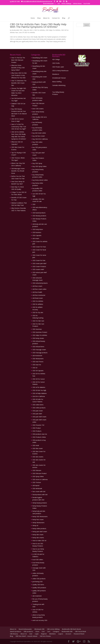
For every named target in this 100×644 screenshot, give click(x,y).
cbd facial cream (38, 298)
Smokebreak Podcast (59, 78)
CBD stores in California (40, 479)
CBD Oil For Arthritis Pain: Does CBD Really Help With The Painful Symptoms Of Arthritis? (38, 25)
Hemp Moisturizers (38, 523)
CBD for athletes (38, 304)
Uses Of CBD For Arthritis (27, 32)
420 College (56, 59)
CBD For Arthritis (39, 30)
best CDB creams (38, 109)
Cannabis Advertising (59, 85)
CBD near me (37, 365)
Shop (39, 18)
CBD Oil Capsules (38, 371)
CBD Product (37, 428)
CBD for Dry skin (38, 312)
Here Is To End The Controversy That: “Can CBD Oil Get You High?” (19, 127)
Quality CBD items (38, 585)
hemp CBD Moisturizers (40, 516)
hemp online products (39, 529)
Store (37, 631)
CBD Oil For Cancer (39, 379)
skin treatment (37, 596)
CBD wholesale (37, 488)
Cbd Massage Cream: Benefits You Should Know (18, 171)
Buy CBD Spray (37, 163)
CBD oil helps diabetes (40, 393)
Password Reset (79, 634)
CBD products (28, 631)
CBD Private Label (58, 67)
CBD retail (36, 445)
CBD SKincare (37, 470)
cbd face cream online (39, 289)
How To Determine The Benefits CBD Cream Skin (19, 83)
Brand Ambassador (49, 4)
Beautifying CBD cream (40, 58)
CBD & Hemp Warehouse (60, 71)
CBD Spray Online (38, 476)
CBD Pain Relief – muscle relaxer (26, 636)
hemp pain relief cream (40, 532)
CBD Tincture (37, 482)
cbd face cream (37, 286)
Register (44, 634)
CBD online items (38, 405)
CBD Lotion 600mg (53, 629)
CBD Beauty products (39, 216)
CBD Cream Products (39, 266)
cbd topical (36, 485)
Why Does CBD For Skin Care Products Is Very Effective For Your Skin (19, 75)
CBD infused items (38, 347)
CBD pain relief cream (39, 417)
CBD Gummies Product (40, 332)
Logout (61, 634)
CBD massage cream (39, 350)
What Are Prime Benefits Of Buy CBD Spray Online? (18, 68)
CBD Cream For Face (39, 247)
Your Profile (87, 4)
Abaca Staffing (57, 82)
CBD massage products (40, 353)
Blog (64, 18)
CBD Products (37, 431)
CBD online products (39, 408)
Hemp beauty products (40, 503)
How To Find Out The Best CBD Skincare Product (18, 60)
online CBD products (39, 579)
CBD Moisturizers (38, 359)
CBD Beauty (14, 634)
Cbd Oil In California (39, 396)
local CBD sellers (38, 560)
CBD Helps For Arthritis (53, 30)
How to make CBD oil (39, 541)
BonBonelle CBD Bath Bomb (71, 629)
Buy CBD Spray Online (39, 166)
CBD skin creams (38, 457)
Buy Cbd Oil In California (40, 139)
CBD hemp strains (38, 338)
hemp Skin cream (38, 535)
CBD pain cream (38, 411)
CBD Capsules (37, 235)
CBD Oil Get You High (39, 390)
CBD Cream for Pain (39, 260)
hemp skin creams (38, 538)
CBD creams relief (38, 269)
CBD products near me (40, 434)
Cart (59, 4)
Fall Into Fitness (77, 4)
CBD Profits (56, 63)
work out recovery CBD (40, 620)
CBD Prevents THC (38, 425)
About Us (46, 18)
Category (56, 631)
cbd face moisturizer (39, 295)
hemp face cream (38, 520)
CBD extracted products (40, 283)
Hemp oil (35, 525)
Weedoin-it (56, 74)
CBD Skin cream (38, 448)
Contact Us (56, 18)
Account (68, 634)
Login (37, 634)
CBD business (37, 232)
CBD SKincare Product (40, 473)
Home (33, 18)
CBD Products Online (39, 437)
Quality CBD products (39, 588)
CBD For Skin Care (38, 321)
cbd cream (36, 238)
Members (52, 634)
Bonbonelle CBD (17, 30)
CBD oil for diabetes (39, 387)
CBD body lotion (38, 229)
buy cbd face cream (39, 136)
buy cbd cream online (39, 133)
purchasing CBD (37, 582)
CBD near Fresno (38, 362)
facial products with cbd (40, 495)
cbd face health (37, 292)
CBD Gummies (37, 329)
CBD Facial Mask (81, 631)
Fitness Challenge (66, 4)
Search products (16, 631)
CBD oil (35, 368)
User (31, 634)
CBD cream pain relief (39, 263)
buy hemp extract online (40, 180)
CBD (34, 204)
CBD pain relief (37, 414)
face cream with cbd (39, 491)
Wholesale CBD (39, 629)
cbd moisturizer (37, 356)
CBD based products (39, 213)
